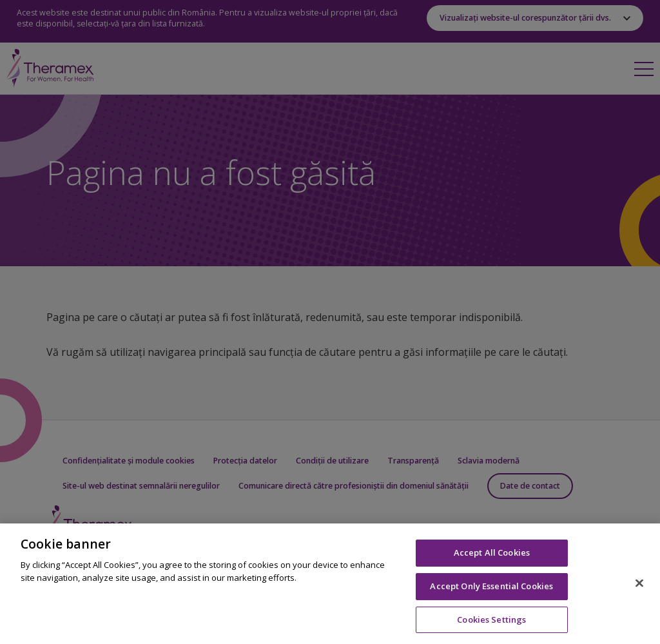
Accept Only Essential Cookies (491, 592)
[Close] (639, 589)
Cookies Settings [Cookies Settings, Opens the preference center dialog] (491, 625)
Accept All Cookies (492, 559)
